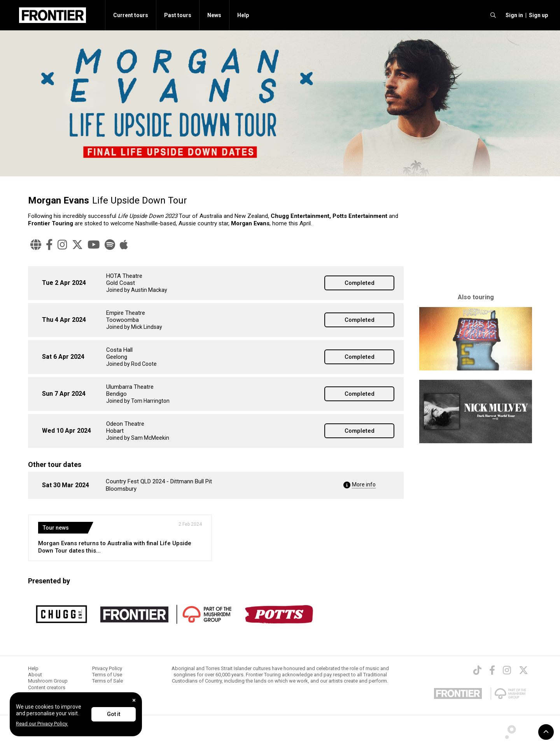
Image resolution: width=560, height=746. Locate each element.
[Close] (134, 700)
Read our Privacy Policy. (42, 724)
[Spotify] (110, 245)
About (35, 675)
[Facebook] (49, 245)
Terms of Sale (108, 681)
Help (243, 15)
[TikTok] (477, 670)
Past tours (178, 15)
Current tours (131, 15)
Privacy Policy (107, 668)
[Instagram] (62, 245)
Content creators (47, 687)
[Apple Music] (124, 245)
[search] (493, 15)
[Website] (36, 245)
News (214, 15)
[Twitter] (77, 245)
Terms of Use (107, 675)
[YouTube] (94, 245)
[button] (513, 15)
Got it (114, 714)
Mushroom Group (48, 681)
